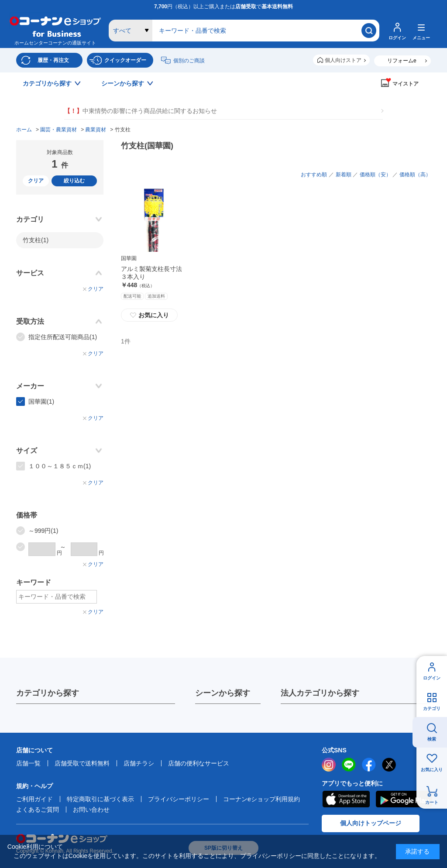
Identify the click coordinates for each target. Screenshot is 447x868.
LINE (349, 765)
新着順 (344, 175)
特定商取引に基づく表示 (100, 799)
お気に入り (432, 770)
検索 (432, 739)
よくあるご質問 (38, 810)
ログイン (432, 678)
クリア (36, 181)
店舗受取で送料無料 (82, 763)
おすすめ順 (314, 175)
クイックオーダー (125, 60)
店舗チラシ (139, 763)
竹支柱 (36, 240)
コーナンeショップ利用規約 (261, 799)
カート (432, 802)
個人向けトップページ (371, 823)
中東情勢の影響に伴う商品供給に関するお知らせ (141, 111)
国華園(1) (41, 401)
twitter (389, 765)
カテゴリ (432, 708)
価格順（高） (415, 175)
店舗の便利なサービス (199, 763)
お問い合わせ (91, 810)
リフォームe (402, 61)
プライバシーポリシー (179, 799)
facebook (369, 765)
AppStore (346, 799)
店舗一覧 (28, 763)
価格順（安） (375, 175)
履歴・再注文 (53, 60)
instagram (329, 765)
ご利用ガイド (34, 799)
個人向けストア (343, 60)
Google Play (404, 799)
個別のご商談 (189, 61)
